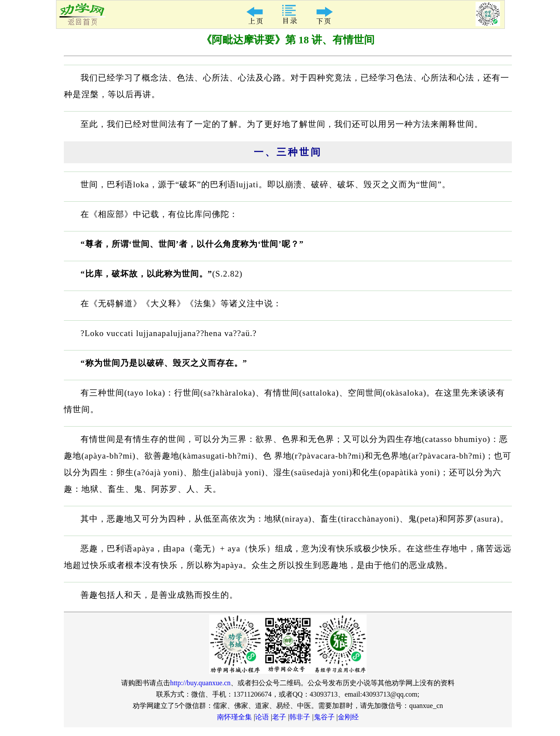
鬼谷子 (324, 717)
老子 (279, 717)
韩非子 (300, 717)
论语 (262, 717)
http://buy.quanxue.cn (201, 683)
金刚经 (348, 717)
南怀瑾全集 (234, 717)
